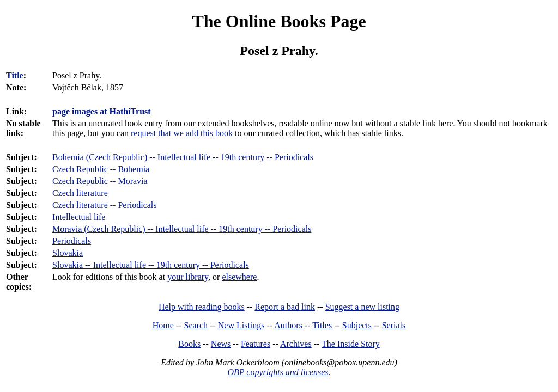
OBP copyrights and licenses (278, 372)
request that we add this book (182, 133)
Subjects (357, 325)
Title (15, 75)
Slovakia (68, 253)
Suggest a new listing (362, 307)
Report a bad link (285, 307)
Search (196, 325)
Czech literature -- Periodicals (104, 205)
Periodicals (72, 241)
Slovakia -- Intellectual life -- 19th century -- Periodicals (151, 265)
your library (188, 277)
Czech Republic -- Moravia (100, 181)
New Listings (241, 325)
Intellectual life (79, 217)
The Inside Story (351, 344)
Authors (288, 325)
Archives (296, 344)
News (221, 344)
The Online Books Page (279, 21)
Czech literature (80, 193)
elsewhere (239, 277)
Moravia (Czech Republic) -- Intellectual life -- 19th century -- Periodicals (182, 229)
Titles (322, 325)
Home (163, 325)
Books (189, 344)
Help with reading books (202, 307)
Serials (394, 325)
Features (256, 344)
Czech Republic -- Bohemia (101, 169)
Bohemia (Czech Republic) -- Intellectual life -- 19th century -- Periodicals (183, 157)
